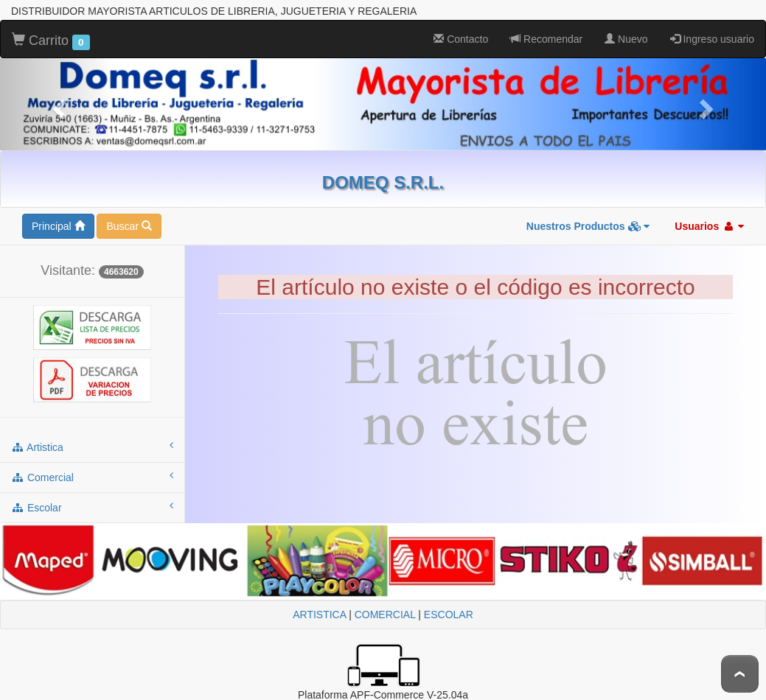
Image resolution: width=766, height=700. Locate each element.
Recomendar (546, 39)
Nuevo (626, 39)
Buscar (129, 226)
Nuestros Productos (588, 226)
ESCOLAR (449, 615)
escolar (92, 507)
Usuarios (709, 226)
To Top (740, 674)
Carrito (51, 41)
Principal (58, 226)
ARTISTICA (319, 615)
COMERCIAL (385, 615)
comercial (92, 477)
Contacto (461, 39)
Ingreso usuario (712, 39)
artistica (92, 447)
